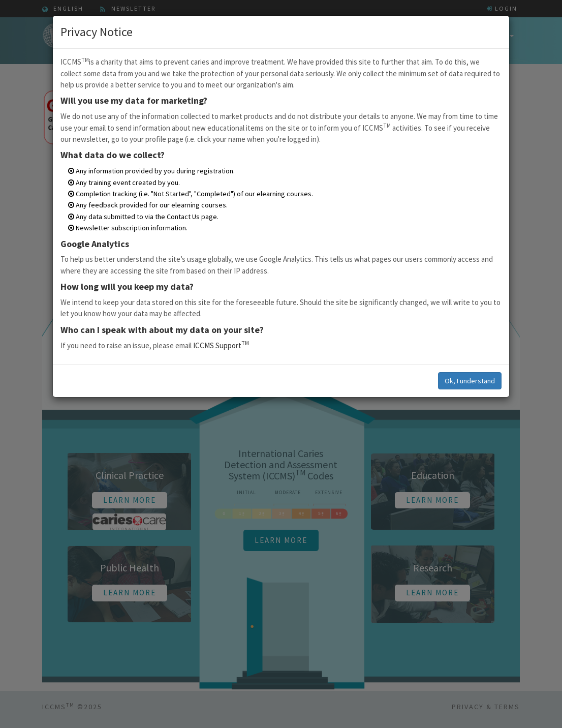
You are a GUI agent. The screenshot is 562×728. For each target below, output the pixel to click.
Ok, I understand (470, 381)
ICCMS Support (221, 345)
